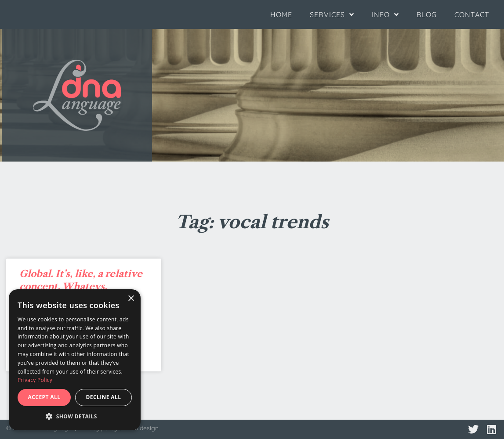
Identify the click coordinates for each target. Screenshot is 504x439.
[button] (75, 417)
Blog (427, 14)
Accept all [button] (44, 397)
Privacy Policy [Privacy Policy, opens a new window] (35, 380)
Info (385, 14)
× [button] (131, 299)
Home (281, 14)
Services (332, 14)
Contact (472, 14)
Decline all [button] (104, 397)
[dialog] (75, 360)
